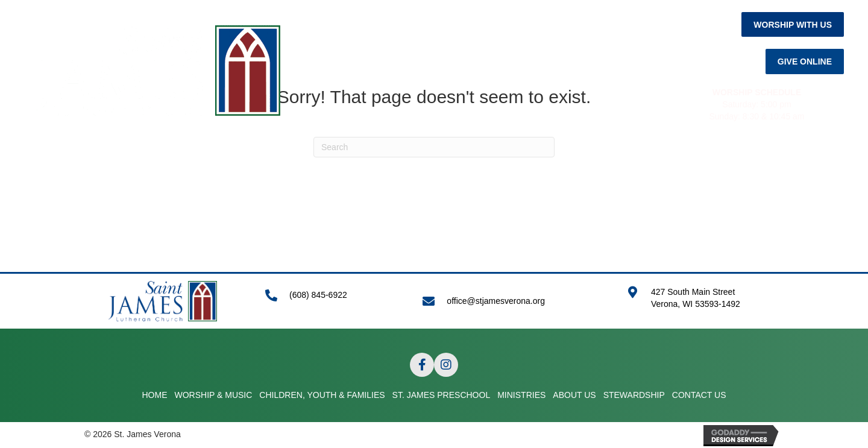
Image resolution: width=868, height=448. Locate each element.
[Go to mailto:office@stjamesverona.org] (513, 301)
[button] (793, 24)
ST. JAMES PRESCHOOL (442, 165)
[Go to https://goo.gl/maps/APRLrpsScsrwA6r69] (705, 304)
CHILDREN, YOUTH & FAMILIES (302, 165)
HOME (102, 165)
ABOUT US (605, 165)
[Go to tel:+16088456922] (332, 301)
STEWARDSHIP (679, 165)
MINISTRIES (538, 165)
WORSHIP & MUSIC (175, 165)
